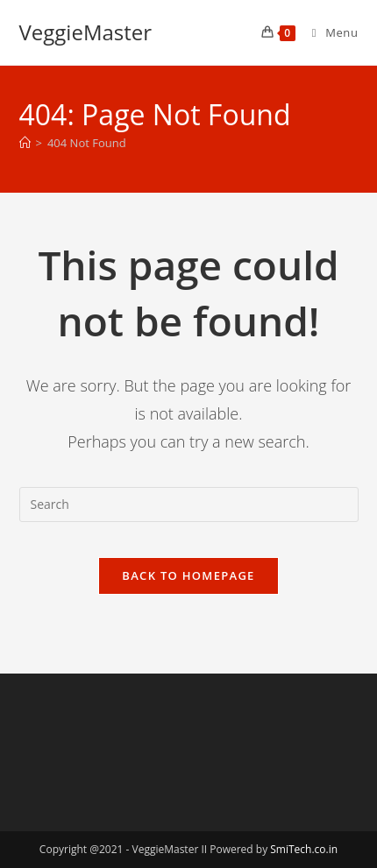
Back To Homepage (188, 575)
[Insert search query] (189, 505)
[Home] (25, 143)
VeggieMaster (86, 32)
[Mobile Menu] (329, 32)
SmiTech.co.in (304, 849)
